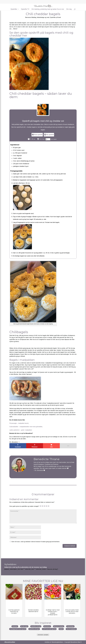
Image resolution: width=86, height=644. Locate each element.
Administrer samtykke (43, 635)
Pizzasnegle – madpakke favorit (19, 423)
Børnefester (47, 626)
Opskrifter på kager (34, 629)
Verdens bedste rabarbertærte (33, 611)
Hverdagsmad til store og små (18, 629)
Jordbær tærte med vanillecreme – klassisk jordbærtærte (53, 612)
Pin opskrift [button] (49, 135)
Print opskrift (37, 135)
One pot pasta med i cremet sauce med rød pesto (72, 612)
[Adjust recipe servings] (48, 139)
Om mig (69, 9)
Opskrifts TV (25, 9)
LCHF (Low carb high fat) (49, 629)
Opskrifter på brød (55, 17)
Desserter (15, 626)
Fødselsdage (70, 626)
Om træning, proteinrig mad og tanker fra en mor (48, 9)
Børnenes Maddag (31, 17)
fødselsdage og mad (43, 17)
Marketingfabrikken (57, 642)
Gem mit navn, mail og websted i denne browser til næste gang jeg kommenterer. (36, 542)
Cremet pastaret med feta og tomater (14, 612)
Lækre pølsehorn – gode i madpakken (21, 430)
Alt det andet (24, 626)
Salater (61, 629)
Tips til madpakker (71, 629)
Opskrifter (14, 9)
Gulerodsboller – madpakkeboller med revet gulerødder (26, 427)
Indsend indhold (70, 546)
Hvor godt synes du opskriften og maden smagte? (24, 506)
